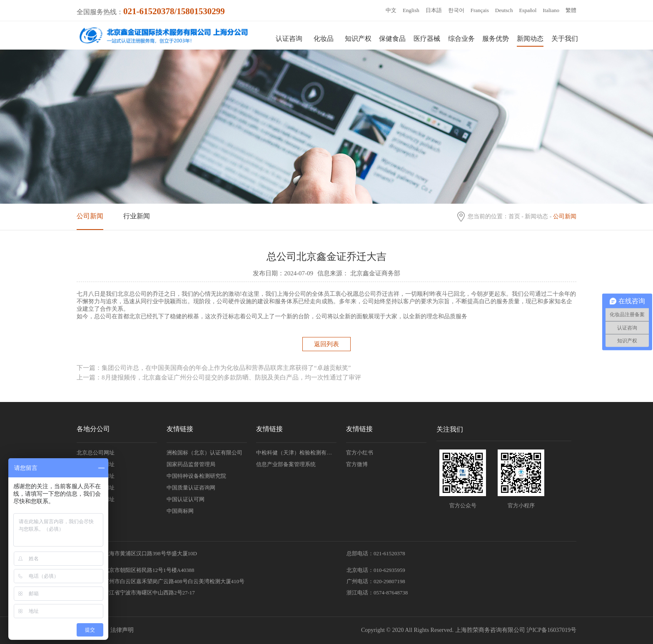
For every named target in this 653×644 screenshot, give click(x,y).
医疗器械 (427, 39)
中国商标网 (180, 511)
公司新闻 (90, 216)
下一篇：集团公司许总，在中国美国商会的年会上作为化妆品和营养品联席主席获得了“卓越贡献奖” (214, 368)
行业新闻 (137, 216)
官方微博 (357, 464)
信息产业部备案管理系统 (286, 464)
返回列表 (326, 344)
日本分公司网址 (96, 499)
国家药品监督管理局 (191, 464)
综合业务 (461, 39)
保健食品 (392, 39)
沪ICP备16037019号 (551, 630)
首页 (514, 216)
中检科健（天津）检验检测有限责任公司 (296, 453)
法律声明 (122, 630)
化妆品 (324, 39)
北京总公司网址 (96, 453)
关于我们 (565, 39)
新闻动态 (530, 39)
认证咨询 (289, 39)
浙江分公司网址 (96, 476)
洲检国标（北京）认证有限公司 (204, 453)
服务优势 (496, 39)
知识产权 (358, 39)
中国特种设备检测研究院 (196, 476)
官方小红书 (360, 453)
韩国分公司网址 (96, 488)
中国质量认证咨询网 (191, 488)
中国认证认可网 (186, 499)
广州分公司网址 (96, 464)
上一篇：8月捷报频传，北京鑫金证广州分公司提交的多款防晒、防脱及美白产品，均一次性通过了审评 (219, 377)
